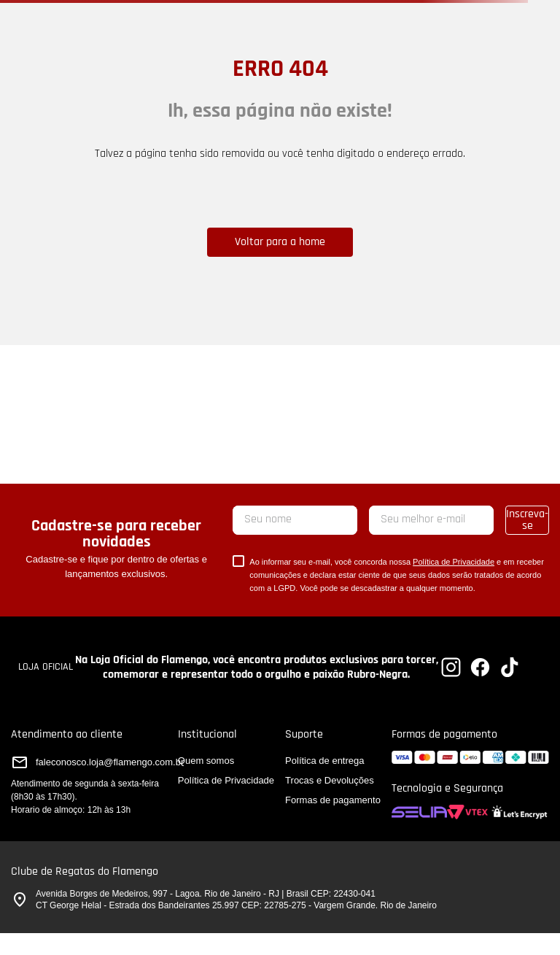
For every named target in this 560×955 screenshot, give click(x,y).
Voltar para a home (280, 242)
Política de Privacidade (454, 562)
